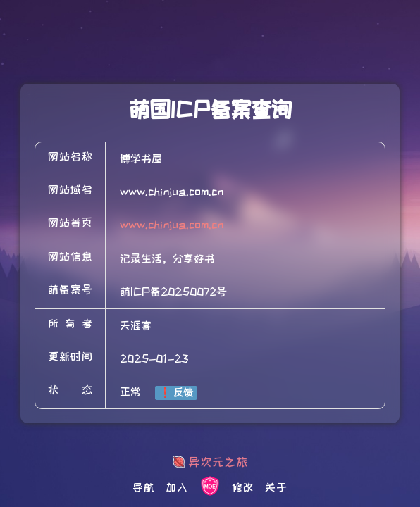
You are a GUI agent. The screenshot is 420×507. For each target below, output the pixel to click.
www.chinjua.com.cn (172, 225)
